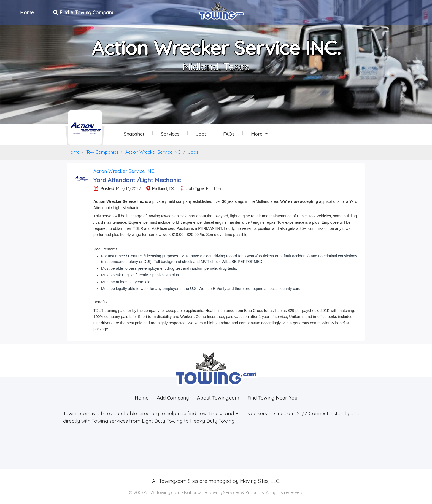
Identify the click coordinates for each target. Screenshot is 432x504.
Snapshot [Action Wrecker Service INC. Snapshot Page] (134, 134)
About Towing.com (218, 398)
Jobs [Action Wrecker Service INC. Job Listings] (201, 134)
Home (28, 12)
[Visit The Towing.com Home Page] (222, 10)
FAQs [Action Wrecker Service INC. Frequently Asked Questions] (229, 134)
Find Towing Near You (272, 398)
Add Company (173, 398)
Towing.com (172, 481)
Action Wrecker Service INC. (124, 171)
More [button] (257, 134)
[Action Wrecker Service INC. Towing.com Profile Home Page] (85, 128)
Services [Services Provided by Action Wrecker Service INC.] (170, 134)
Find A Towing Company (84, 12)
